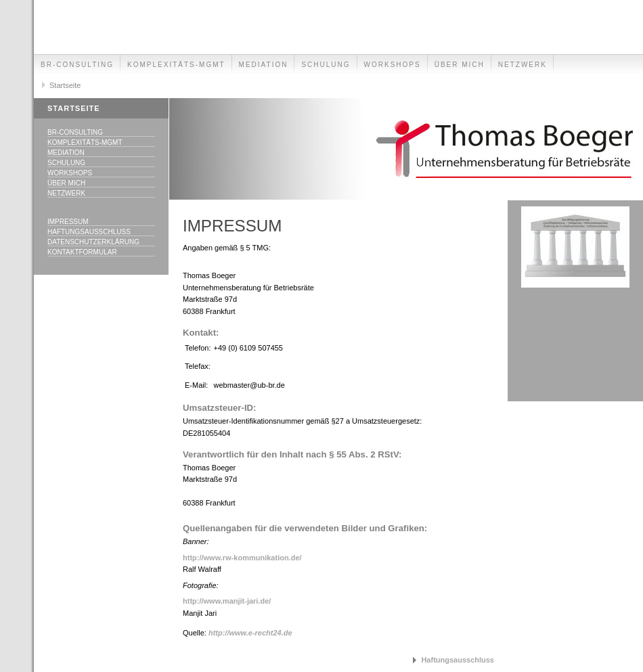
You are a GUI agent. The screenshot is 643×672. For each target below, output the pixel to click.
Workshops (393, 65)
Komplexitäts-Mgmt (176, 65)
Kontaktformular (82, 252)
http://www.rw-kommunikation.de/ (242, 558)
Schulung (326, 65)
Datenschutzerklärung (93, 242)
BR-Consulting (77, 65)
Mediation (264, 65)
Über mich (460, 65)
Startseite (65, 85)
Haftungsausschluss (89, 232)
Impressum (68, 222)
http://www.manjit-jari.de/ (227, 601)
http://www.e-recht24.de (250, 633)
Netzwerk (523, 65)
